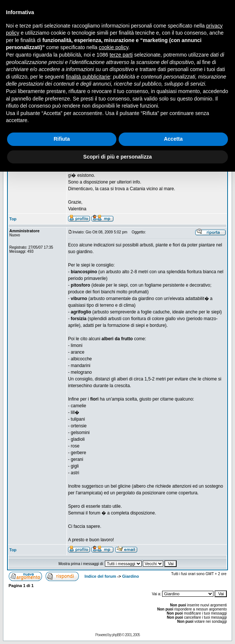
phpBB (117, 635)
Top (13, 219)
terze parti (121, 55)
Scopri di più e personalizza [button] (117, 157)
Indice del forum (100, 576)
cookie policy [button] (114, 47)
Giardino (131, 576)
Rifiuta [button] (62, 139)
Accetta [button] (173, 139)
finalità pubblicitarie (88, 77)
